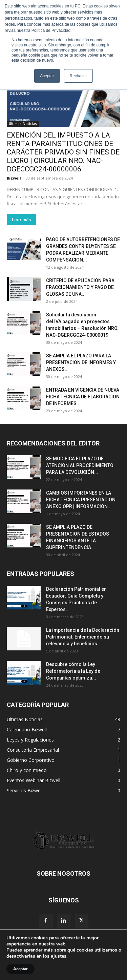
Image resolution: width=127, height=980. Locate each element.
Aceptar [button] (47, 76)
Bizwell (14, 178)
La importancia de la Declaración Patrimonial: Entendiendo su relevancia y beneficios (83, 637)
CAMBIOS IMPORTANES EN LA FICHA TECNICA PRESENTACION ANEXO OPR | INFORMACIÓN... (81, 500)
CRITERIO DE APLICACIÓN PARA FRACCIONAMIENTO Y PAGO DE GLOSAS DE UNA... (80, 287)
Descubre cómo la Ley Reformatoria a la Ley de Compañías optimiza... (73, 671)
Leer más (21, 220)
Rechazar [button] (78, 76)
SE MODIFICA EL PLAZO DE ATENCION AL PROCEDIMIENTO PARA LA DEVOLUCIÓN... (80, 465)
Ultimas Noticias (23, 124)
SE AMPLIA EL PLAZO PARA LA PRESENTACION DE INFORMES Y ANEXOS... (81, 362)
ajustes (59, 956)
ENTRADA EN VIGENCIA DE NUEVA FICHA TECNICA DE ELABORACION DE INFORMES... (83, 397)
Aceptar (20, 969)
